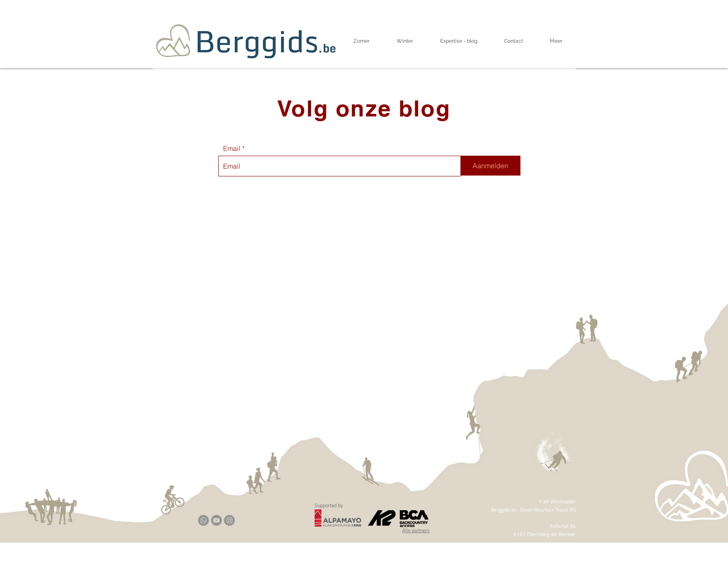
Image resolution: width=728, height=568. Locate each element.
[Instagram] (229, 520)
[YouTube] (216, 520)
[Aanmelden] (491, 166)
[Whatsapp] (203, 520)
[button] (556, 41)
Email (232, 148)
